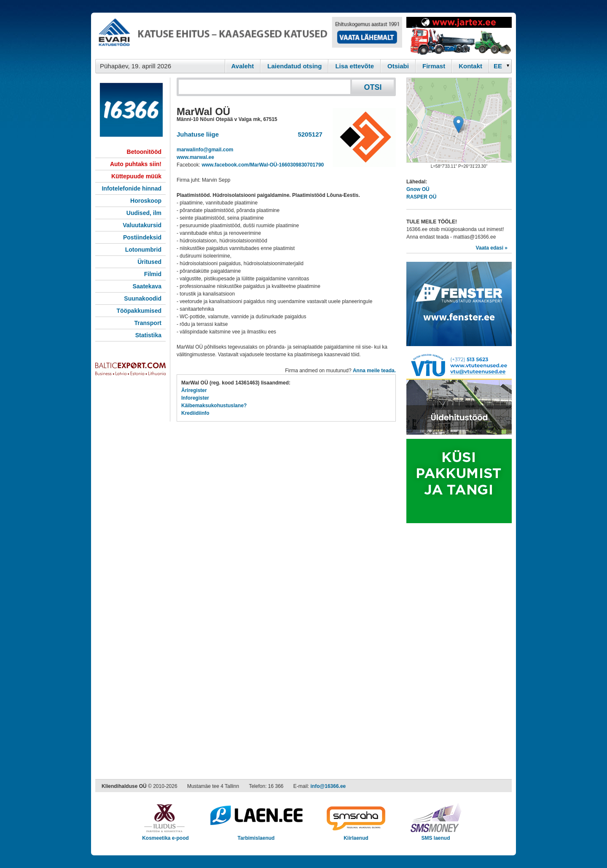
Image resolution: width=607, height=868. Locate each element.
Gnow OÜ (418, 189)
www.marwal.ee (195, 157)
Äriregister (194, 390)
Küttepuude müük (136, 176)
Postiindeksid (142, 237)
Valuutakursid (142, 225)
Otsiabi (398, 66)
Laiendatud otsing (294, 66)
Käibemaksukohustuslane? (214, 406)
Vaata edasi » (492, 248)
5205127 (308, 134)
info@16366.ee (328, 786)
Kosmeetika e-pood (165, 835)
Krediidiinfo (195, 413)
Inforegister (195, 398)
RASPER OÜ (421, 197)
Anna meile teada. (374, 371)
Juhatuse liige (198, 134)
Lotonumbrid (143, 250)
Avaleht (243, 66)
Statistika (148, 335)
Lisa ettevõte (355, 66)
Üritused (149, 262)
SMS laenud (436, 835)
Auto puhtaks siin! (136, 164)
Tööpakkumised (139, 311)
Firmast (434, 66)
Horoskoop (146, 201)
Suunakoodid (143, 298)
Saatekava (147, 286)
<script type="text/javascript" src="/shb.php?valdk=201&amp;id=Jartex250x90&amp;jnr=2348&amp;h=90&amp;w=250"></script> (459, 36)
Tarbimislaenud (256, 835)
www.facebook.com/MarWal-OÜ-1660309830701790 (263, 165)
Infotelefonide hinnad (132, 188)
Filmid (153, 274)
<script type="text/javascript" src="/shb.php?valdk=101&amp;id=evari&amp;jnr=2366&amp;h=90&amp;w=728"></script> (249, 36)
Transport (148, 323)
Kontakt (470, 66)
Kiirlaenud (356, 835)
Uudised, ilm (144, 213)
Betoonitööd (144, 152)
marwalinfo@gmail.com (205, 150)
